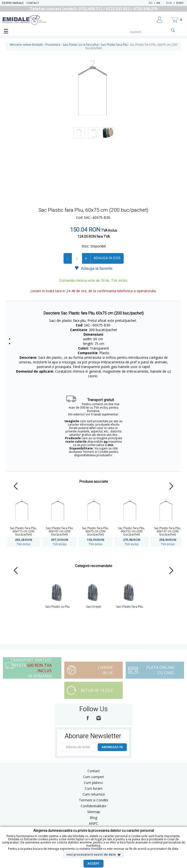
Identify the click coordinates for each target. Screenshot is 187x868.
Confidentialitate (93, 806)
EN (161, 3)
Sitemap (94, 812)
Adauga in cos (107, 258)
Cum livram (94, 788)
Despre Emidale (13, 3)
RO (151, 3)
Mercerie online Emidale (26, 45)
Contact (33, 3)
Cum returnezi (94, 794)
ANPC (93, 823)
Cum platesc (93, 783)
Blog (93, 818)
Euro (180, 3)
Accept (93, 864)
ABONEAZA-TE (112, 747)
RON (169, 3)
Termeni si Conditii (93, 800)
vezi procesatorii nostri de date (91, 855)
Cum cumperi (93, 777)
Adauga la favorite (93, 268)
